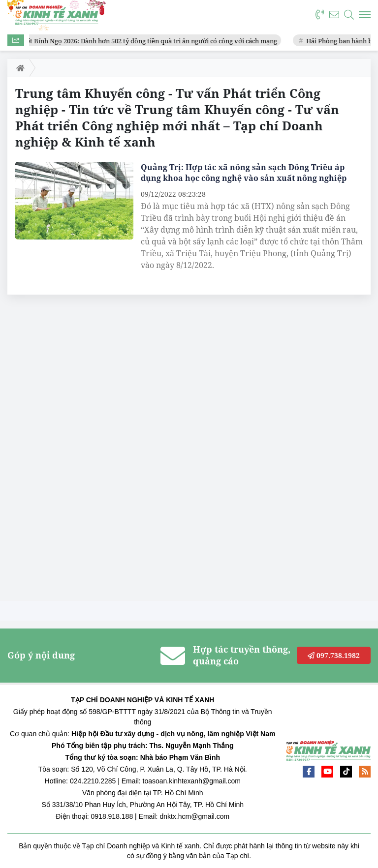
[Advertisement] (81, 450)
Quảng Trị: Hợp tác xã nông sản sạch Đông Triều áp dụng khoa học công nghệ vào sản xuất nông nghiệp (244, 173)
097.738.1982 (334, 655)
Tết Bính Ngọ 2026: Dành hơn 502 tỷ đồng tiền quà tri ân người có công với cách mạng (152, 41)
